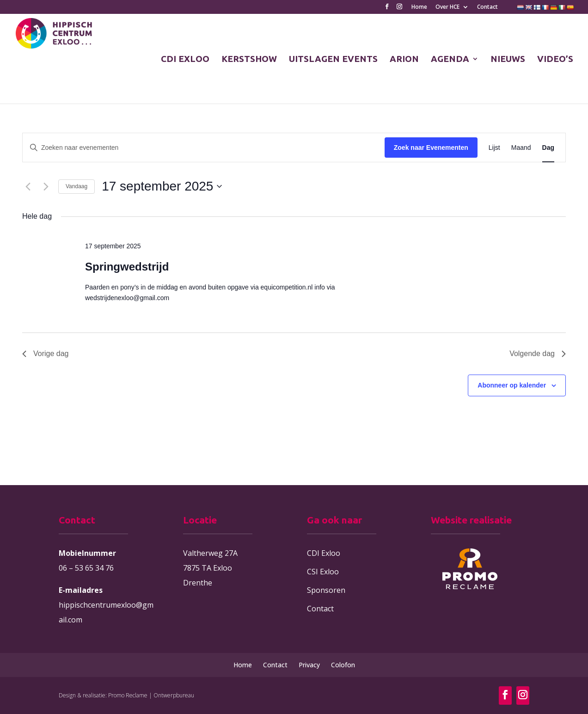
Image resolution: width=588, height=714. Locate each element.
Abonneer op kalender (512, 385)
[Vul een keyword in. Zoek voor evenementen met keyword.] (204, 148)
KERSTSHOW (249, 60)
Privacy (309, 665)
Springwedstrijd (127, 267)
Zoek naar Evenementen (431, 148)
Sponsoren (326, 590)
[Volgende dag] (46, 186)
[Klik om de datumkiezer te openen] (162, 186)
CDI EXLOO (185, 60)
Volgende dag (538, 354)
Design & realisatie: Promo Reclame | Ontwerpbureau (126, 695)
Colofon (343, 665)
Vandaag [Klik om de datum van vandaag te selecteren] (77, 186)
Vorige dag (46, 354)
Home (419, 7)
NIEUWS (508, 60)
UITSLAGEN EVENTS (333, 60)
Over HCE (447, 7)
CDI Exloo (324, 553)
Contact (487, 7)
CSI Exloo (323, 572)
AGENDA (450, 60)
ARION (404, 60)
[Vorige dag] (28, 186)
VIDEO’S (555, 60)
